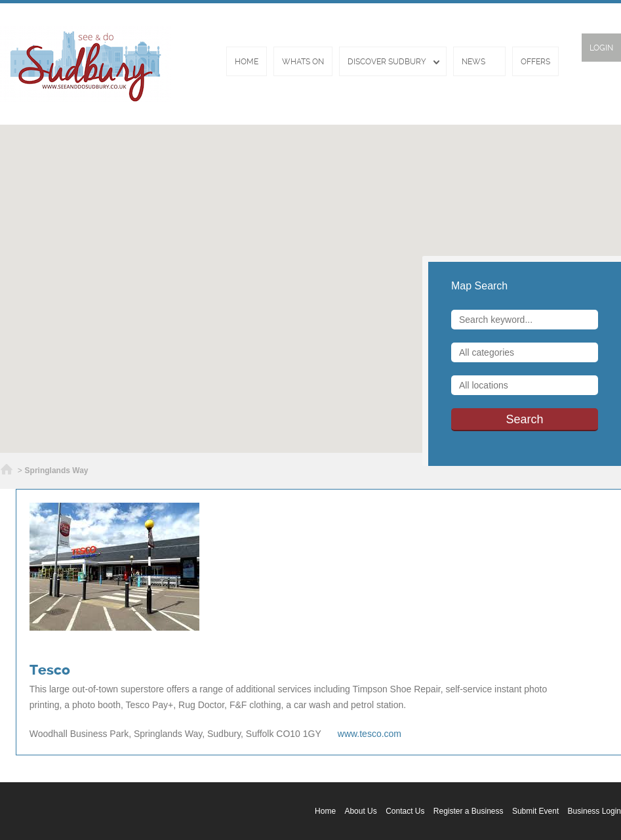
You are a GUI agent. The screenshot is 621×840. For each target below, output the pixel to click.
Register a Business (469, 811)
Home (247, 62)
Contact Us (405, 811)
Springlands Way (57, 471)
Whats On (303, 62)
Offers (535, 62)
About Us (360, 811)
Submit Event (535, 811)
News (473, 62)
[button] (311, 281)
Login (601, 48)
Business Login (594, 811)
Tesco (50, 670)
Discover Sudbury (387, 62)
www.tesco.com (370, 734)
